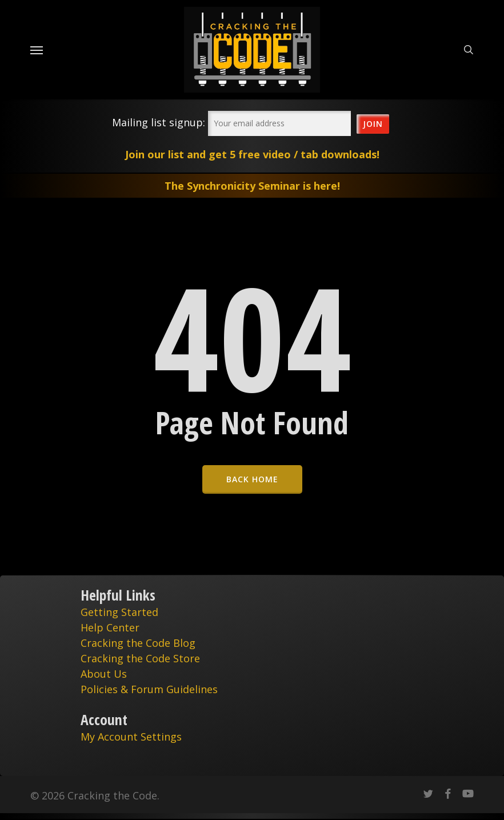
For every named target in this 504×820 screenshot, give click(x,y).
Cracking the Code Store (140, 658)
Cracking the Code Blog (138, 643)
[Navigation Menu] (37, 50)
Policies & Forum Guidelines (149, 689)
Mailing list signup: (159, 122)
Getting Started (119, 612)
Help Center (110, 627)
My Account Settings (131, 737)
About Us (104, 674)
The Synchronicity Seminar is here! (252, 186)
